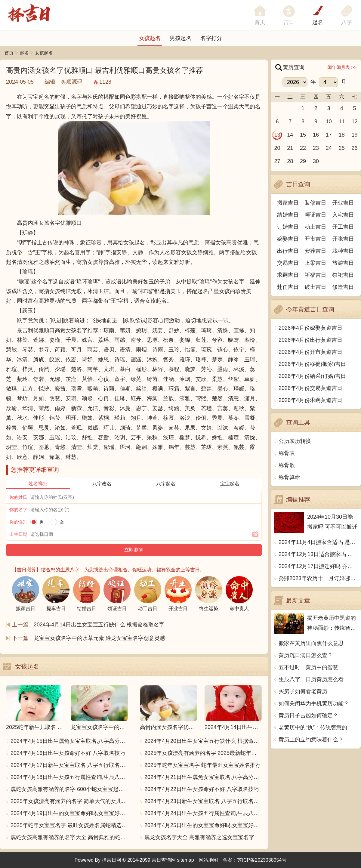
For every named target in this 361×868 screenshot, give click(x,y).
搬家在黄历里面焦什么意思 (311, 643)
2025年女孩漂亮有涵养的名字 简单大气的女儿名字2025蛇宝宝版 (69, 801)
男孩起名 (180, 38)
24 (329, 148)
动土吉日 (316, 227)
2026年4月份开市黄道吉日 (310, 352)
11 (342, 122)
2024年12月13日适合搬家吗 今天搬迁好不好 (318, 554)
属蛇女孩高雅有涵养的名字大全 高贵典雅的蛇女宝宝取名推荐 (69, 837)
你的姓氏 (18, 497)
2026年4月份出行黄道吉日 (310, 340)
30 (316, 161)
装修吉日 (316, 203)
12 (355, 122)
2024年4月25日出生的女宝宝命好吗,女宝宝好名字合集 (203, 825)
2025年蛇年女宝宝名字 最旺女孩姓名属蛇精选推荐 (69, 825)
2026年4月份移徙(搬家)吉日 (312, 364)
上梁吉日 (316, 263)
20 (277, 148)
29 (303, 161)
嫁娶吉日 (288, 239)
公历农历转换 (295, 441)
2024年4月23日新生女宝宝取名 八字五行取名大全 (203, 801)
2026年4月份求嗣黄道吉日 (310, 400)
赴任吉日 (288, 287)
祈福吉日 (316, 275)
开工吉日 (343, 227)
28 (290, 161)
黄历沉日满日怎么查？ (306, 655)
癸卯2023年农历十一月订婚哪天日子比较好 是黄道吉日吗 (318, 578)
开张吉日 (343, 239)
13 (277, 135)
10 (329, 122)
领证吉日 (316, 215)
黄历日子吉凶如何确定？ (308, 715)
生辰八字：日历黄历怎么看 (311, 679)
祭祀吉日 (343, 275)
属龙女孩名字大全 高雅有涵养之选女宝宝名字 (199, 837)
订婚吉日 (288, 227)
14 (290, 135)
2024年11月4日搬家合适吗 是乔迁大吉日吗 (318, 542)
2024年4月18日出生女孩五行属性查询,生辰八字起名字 (69, 777)
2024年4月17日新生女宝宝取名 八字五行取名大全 (69, 765)
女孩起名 (150, 38)
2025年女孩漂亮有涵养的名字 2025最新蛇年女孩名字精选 (203, 753)
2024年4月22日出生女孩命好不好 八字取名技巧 (202, 789)
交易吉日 (288, 263)
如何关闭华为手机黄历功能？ (314, 703)
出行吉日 (288, 251)
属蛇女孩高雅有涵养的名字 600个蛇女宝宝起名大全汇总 (69, 789)
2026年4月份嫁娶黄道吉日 (310, 328)
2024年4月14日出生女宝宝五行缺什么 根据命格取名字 (99, 625)
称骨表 (287, 453)
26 (355, 148)
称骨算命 (289, 477)
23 (316, 148)
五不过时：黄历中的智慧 (308, 667)
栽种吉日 (343, 251)
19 (355, 135)
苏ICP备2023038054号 (262, 860)
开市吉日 (316, 239)
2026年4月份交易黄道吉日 (310, 388)
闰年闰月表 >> (342, 67)
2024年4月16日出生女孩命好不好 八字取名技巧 (68, 753)
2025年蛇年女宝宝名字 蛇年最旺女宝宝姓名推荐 (203, 765)
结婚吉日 (288, 215)
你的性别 (18, 522)
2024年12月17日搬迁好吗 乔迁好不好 (318, 566)
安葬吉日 (316, 251)
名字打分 (211, 38)
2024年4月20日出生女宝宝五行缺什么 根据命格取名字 (203, 741)
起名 (318, 22)
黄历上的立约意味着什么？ (311, 740)
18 (342, 135)
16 (316, 135)
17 (329, 135)
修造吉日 (343, 287)
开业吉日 (343, 203)
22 (303, 148)
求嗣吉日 (288, 275)
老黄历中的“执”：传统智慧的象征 (318, 727)
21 (290, 148)
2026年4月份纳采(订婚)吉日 (312, 376)
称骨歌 (287, 465)
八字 (347, 22)
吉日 (289, 22)
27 (277, 161)
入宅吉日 (343, 215)
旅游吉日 (343, 263)
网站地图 (208, 860)
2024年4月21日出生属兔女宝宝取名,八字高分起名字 (203, 777)
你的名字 (18, 510)
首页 (9, 53)
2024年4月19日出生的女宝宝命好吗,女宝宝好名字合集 (69, 813)
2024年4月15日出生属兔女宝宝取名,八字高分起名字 (69, 741)
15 (303, 135)
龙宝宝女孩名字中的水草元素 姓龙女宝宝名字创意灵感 (99, 638)
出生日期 (18, 534)
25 (342, 148)
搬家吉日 (288, 203)
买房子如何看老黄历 (303, 691)
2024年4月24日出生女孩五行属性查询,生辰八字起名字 (203, 813)
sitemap (186, 860)
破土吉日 (316, 287)
